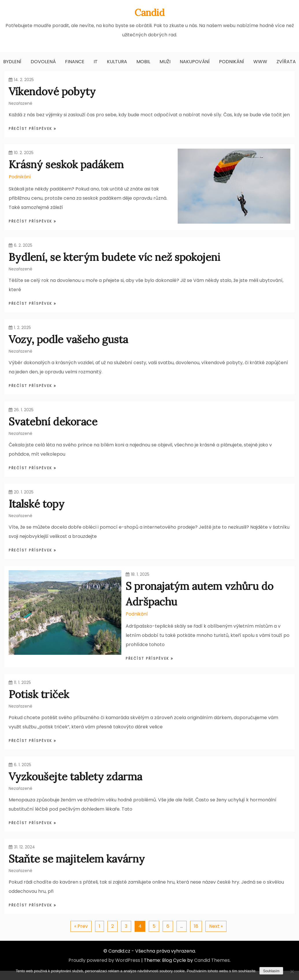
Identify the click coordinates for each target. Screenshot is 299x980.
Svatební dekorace (53, 422)
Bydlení (12, 62)
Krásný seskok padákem (66, 164)
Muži (165, 62)
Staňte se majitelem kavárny (77, 859)
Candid (150, 13)
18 (196, 926)
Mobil (143, 62)
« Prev (81, 926)
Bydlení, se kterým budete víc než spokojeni (114, 257)
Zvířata (286, 62)
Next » (216, 926)
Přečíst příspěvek (31, 129)
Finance (75, 62)
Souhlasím (271, 971)
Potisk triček (39, 694)
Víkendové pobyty (52, 91)
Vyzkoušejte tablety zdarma (75, 777)
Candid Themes (212, 960)
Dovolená (43, 62)
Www (260, 62)
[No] (292, 971)
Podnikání (232, 62)
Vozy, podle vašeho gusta (68, 339)
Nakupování (195, 62)
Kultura (117, 62)
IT (96, 62)
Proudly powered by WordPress (104, 960)
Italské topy (37, 504)
